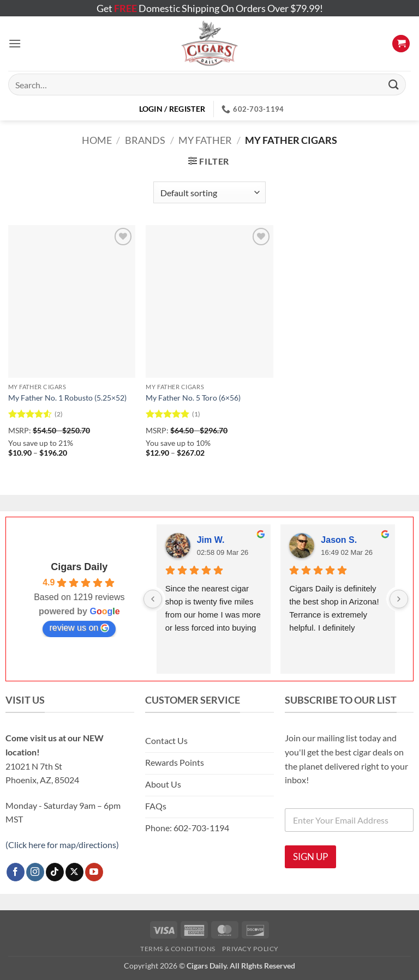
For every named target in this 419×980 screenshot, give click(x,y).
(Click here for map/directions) (62, 845)
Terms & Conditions (178, 949)
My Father (205, 140)
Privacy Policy (250, 949)
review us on (79, 628)
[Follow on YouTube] (94, 872)
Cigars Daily (79, 567)
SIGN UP (310, 857)
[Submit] (394, 84)
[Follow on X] (74, 872)
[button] (15, 43)
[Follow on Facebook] (16, 872)
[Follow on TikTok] (55, 872)
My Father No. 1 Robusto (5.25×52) (67, 398)
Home (97, 140)
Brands (145, 140)
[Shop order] (209, 192)
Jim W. (211, 540)
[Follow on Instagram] (35, 872)
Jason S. (339, 540)
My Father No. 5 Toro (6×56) (193, 398)
